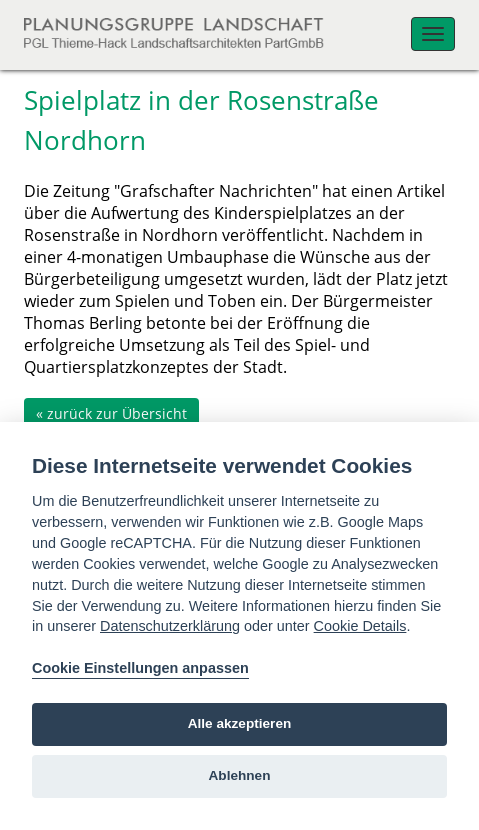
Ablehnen (240, 775)
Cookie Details (360, 626)
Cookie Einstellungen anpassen (140, 668)
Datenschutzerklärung (170, 626)
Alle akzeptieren (240, 723)
